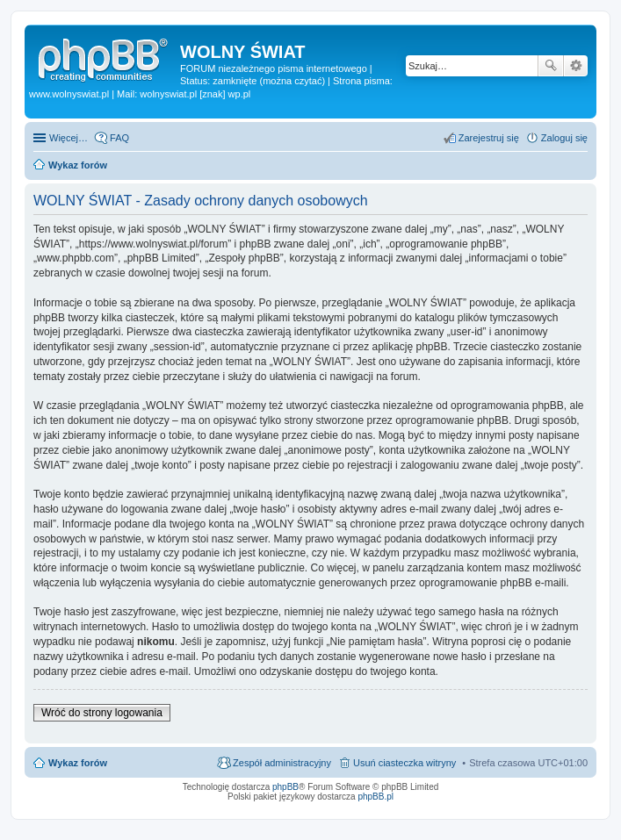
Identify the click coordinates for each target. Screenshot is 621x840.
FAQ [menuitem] (119, 138)
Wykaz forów (78, 763)
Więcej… (69, 138)
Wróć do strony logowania (102, 713)
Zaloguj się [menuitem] (564, 138)
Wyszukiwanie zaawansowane (576, 66)
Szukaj (551, 66)
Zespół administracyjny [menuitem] (282, 763)
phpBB (285, 787)
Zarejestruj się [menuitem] (489, 138)
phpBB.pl (375, 797)
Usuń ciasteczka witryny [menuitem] (404, 763)
